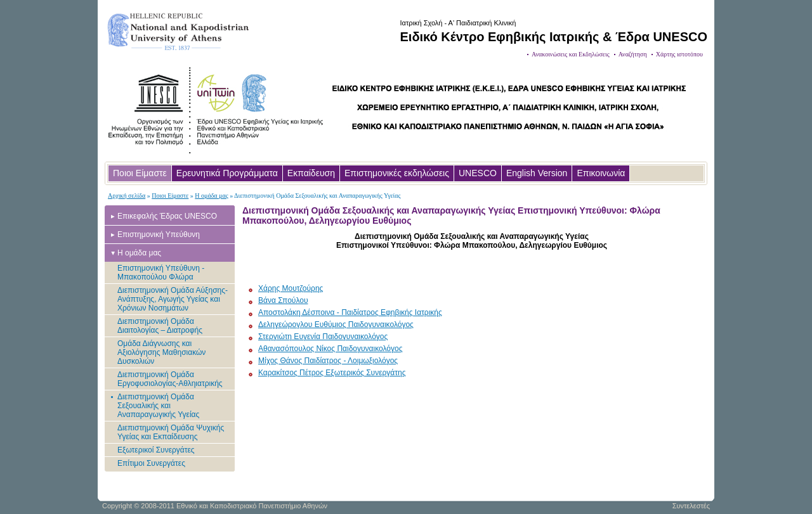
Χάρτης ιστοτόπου (679, 54)
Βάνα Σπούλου (283, 300)
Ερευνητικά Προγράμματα (227, 173)
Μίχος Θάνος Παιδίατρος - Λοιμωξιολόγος (328, 361)
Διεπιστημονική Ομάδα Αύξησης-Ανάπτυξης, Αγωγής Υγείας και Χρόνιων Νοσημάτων (173, 299)
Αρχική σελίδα (127, 196)
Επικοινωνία (601, 173)
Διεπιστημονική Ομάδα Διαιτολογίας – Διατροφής (160, 326)
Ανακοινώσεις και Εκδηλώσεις (571, 54)
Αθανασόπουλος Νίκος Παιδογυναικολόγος (330, 349)
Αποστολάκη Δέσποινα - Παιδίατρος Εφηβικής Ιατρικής (350, 312)
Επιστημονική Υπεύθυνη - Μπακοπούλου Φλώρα (161, 273)
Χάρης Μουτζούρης (291, 288)
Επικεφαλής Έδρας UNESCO (167, 216)
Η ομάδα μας (211, 196)
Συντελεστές (691, 506)
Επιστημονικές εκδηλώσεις (397, 173)
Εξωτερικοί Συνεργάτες (156, 450)
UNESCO (478, 173)
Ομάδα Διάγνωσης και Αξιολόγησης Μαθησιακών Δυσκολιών (161, 352)
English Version (537, 173)
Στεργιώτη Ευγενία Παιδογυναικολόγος (323, 337)
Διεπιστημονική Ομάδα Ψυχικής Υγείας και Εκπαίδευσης (171, 432)
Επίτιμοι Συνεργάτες (151, 463)
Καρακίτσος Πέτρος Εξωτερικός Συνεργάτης (332, 373)
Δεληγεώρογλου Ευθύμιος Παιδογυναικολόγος (336, 324)
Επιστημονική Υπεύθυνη (159, 235)
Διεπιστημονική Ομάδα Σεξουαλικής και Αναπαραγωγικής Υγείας (158, 406)
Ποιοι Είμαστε (140, 173)
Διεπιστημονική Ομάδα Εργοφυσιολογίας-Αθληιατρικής (170, 379)
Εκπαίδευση (311, 173)
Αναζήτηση (633, 54)
